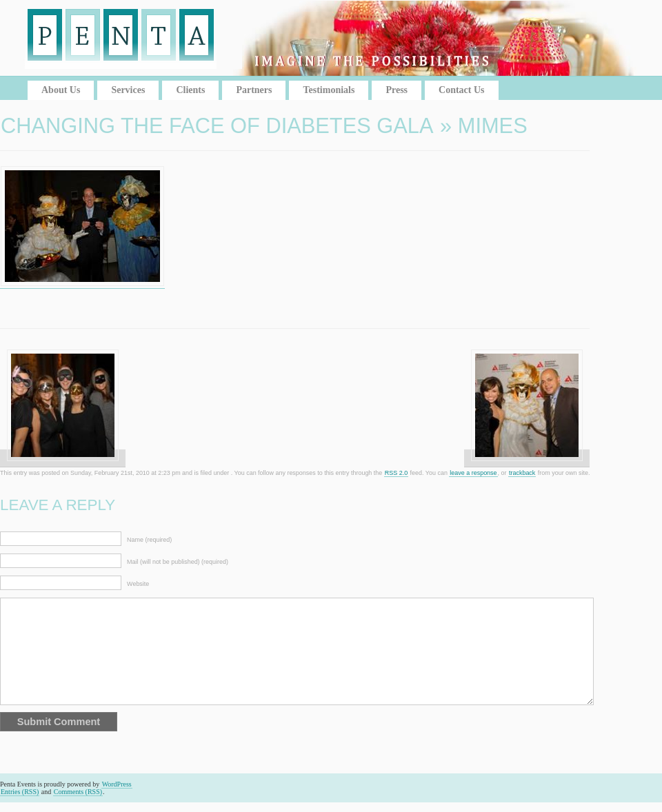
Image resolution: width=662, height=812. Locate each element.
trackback (522, 473)
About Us (61, 90)
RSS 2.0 (396, 473)
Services (128, 90)
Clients (190, 90)
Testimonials (329, 90)
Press (397, 90)
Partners (254, 90)
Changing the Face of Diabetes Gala (217, 126)
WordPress (117, 784)
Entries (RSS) (20, 792)
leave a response (473, 473)
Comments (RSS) (78, 792)
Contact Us (462, 90)
